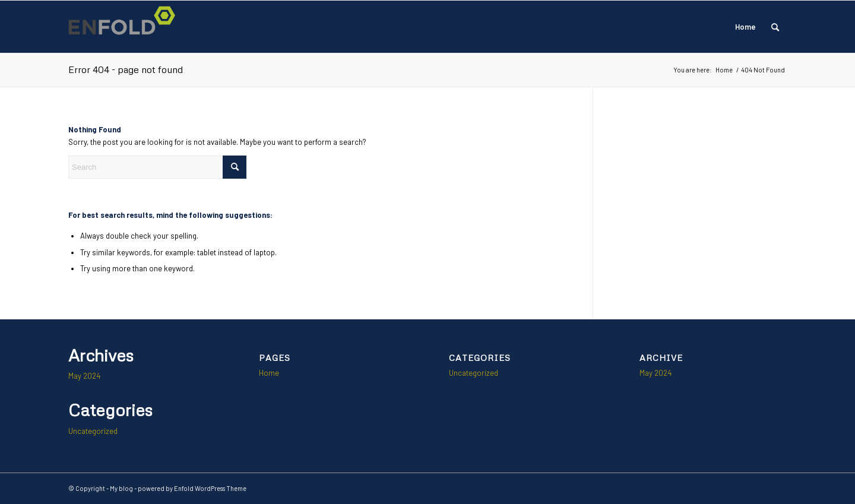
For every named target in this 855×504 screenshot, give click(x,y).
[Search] (775, 27)
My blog (121, 488)
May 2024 (84, 376)
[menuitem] (775, 27)
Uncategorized (93, 431)
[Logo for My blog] (125, 27)
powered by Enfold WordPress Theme (192, 488)
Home (745, 27)
